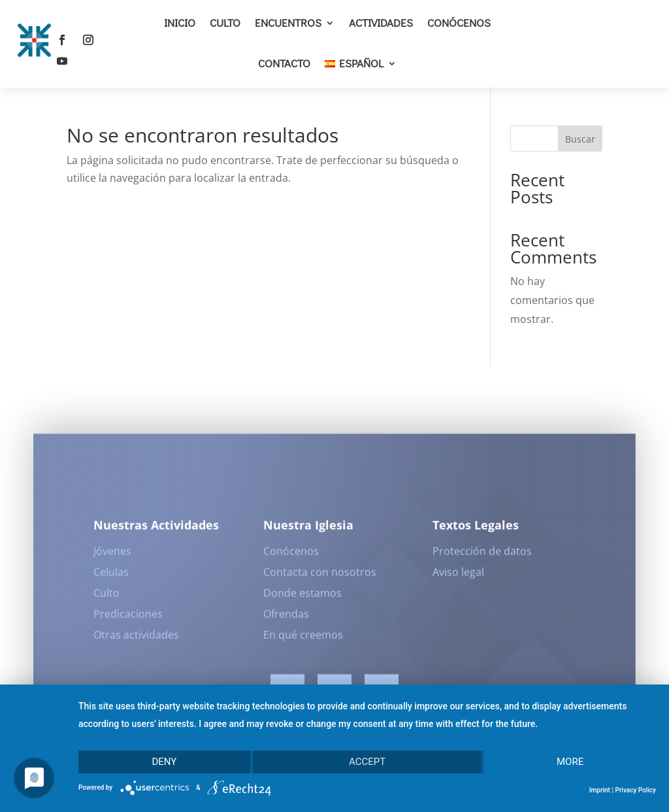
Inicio (180, 23)
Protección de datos (482, 555)
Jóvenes (112, 555)
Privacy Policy (635, 790)
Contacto (284, 63)
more (570, 762)
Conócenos (459, 23)
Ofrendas (286, 618)
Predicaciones (128, 618)
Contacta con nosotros (320, 576)
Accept (367, 762)
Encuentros (288, 23)
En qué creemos (303, 639)
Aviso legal (458, 576)
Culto (225, 23)
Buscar (580, 139)
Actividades (381, 23)
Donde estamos (302, 597)
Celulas (111, 576)
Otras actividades (136, 639)
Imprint (600, 790)
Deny (164, 762)
